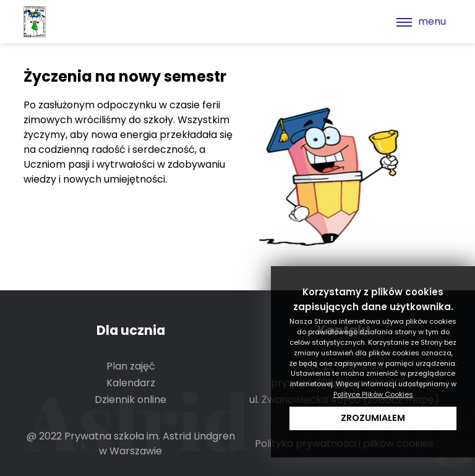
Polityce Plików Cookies (373, 394)
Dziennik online (131, 400)
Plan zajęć (131, 366)
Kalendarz (131, 383)
